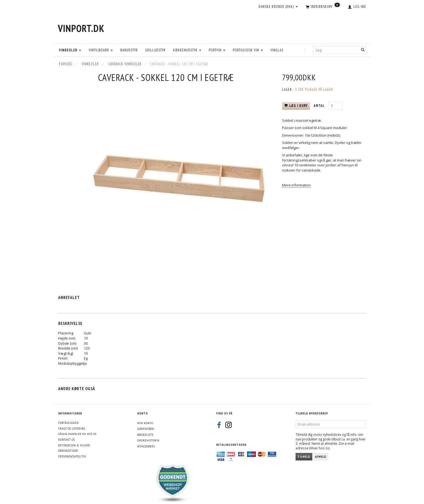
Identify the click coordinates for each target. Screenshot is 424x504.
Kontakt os (67, 439)
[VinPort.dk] (81, 28)
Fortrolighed (68, 423)
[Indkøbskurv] (323, 7)
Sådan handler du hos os (77, 434)
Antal (320, 106)
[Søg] (363, 50)
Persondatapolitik (72, 456)
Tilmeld (304, 457)
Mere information (296, 185)
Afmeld (321, 457)
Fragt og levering (72, 428)
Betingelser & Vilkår (74, 445)
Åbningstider (68, 451)
